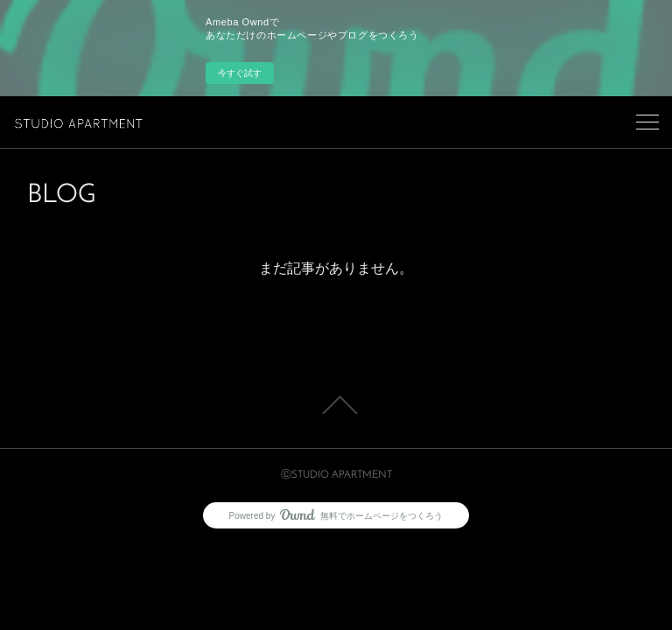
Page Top (336, 405)
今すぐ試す (240, 73)
